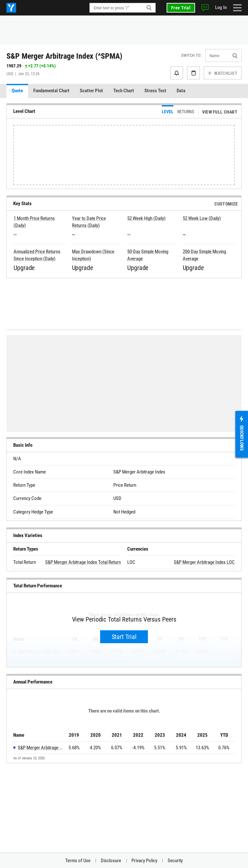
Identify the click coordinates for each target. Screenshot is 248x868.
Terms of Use (78, 861)
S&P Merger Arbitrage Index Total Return (83, 562)
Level (168, 112)
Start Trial (124, 637)
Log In (221, 7)
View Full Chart (220, 112)
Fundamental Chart (51, 91)
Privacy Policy (144, 861)
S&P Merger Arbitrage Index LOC (204, 562)
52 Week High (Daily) (146, 218)
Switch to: (191, 55)
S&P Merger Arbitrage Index (41, 748)
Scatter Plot (91, 91)
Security (175, 861)
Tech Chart (124, 91)
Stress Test (155, 91)
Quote (17, 91)
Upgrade (24, 268)
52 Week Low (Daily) (202, 218)
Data (181, 91)
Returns (186, 112)
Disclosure (111, 861)
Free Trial (181, 8)
